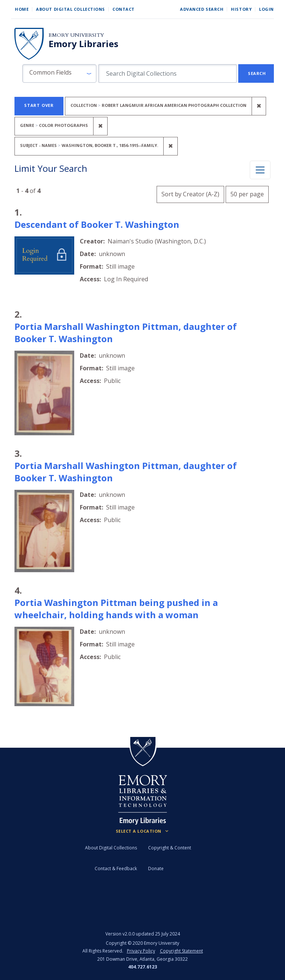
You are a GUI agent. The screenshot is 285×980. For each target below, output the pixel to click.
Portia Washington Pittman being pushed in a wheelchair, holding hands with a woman (116, 609)
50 (247, 193)
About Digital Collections (71, 9)
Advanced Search (202, 9)
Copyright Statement (181, 951)
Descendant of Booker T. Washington (97, 224)
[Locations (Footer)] (143, 831)
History (241, 9)
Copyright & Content (170, 848)
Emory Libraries (83, 44)
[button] (59, 73)
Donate (156, 868)
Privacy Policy (141, 951)
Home (22, 9)
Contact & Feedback (116, 868)
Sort (190, 194)
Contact (124, 9)
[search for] (168, 73)
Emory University (76, 35)
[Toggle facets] (260, 170)
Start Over (39, 105)
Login (266, 9)
